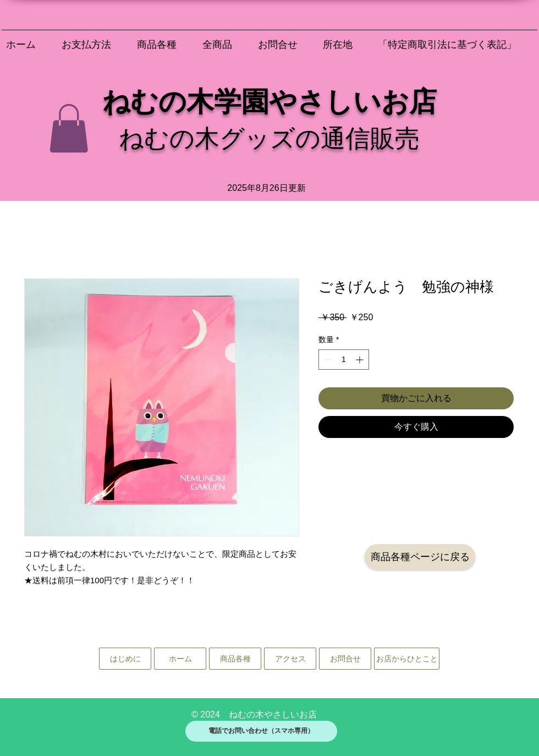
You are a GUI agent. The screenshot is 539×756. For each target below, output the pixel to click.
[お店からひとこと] (407, 659)
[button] (69, 128)
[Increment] (361, 360)
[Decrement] (327, 360)
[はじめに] (125, 659)
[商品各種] (235, 659)
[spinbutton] (344, 360)
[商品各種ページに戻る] (420, 557)
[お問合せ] (345, 659)
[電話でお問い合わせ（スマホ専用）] (261, 731)
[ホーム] (180, 659)
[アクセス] (290, 659)
